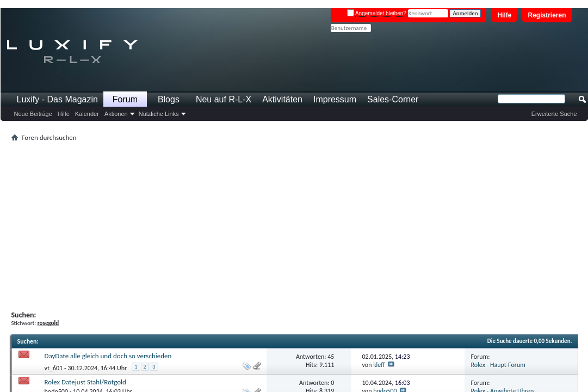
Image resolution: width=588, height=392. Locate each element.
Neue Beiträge (33, 114)
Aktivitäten (282, 99)
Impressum (335, 99)
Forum (125, 99)
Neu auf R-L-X (224, 99)
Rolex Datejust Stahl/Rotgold (85, 382)
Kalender (87, 114)
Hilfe (504, 15)
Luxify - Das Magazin (57, 99)
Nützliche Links (159, 114)
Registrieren (547, 15)
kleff (379, 365)
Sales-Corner (393, 99)
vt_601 (54, 368)
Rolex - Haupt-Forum (498, 365)
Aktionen (116, 114)
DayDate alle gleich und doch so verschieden (108, 356)
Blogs (169, 99)
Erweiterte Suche (554, 114)
